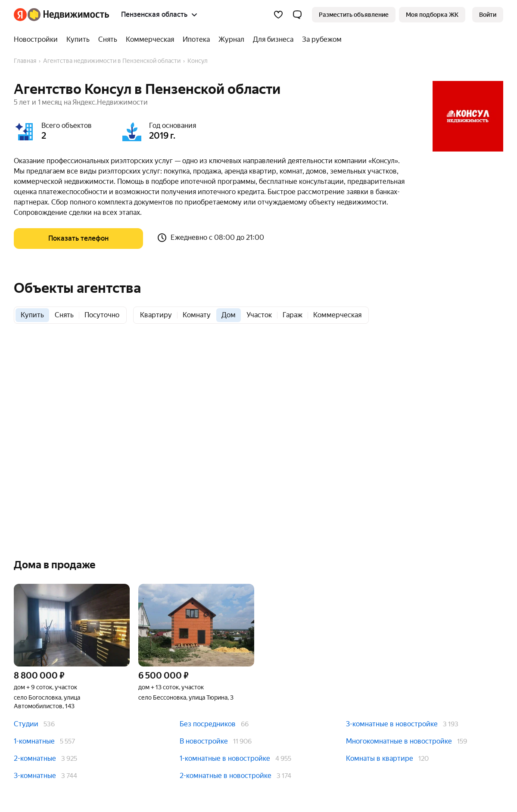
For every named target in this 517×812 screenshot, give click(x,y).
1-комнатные (34, 741)
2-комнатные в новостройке (226, 776)
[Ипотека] (196, 40)
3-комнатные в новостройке (392, 724)
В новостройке (204, 741)
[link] (488, 15)
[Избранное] (278, 15)
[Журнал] (231, 40)
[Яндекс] (20, 15)
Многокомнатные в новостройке (399, 741)
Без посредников (208, 724)
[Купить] (78, 40)
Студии (26, 724)
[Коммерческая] (150, 40)
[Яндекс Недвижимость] (68, 15)
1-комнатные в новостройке (225, 758)
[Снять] (108, 40)
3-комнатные (35, 776)
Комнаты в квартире (380, 758)
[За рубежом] (320, 40)
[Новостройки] (38, 40)
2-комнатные (35, 758)
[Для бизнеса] (273, 40)
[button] (297, 15)
